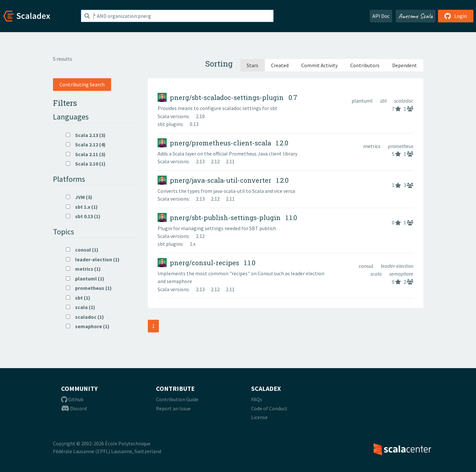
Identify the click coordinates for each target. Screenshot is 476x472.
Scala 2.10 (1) (86, 164)
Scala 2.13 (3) (86, 135)
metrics (372, 146)
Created (280, 65)
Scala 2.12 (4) (86, 144)
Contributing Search (82, 84)
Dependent (405, 65)
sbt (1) (78, 298)
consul (367, 266)
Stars (252, 65)
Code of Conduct (269, 408)
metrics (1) (83, 269)
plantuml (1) (85, 279)
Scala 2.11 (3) (86, 154)
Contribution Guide (177, 399)
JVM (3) (79, 197)
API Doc (381, 16)
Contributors (365, 65)
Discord (74, 408)
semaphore (401, 274)
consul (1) (82, 250)
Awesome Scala (416, 16)
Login (456, 16)
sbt (384, 101)
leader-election (397, 266)
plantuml (363, 101)
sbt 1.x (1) (82, 207)
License (259, 417)
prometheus (401, 146)
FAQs (257, 399)
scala (377, 274)
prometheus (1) (89, 288)
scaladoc (404, 101)
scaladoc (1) (85, 317)
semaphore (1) (88, 326)
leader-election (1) (93, 259)
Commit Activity (319, 65)
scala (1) (81, 307)
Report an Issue (173, 408)
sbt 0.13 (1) (83, 216)
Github (72, 399)
